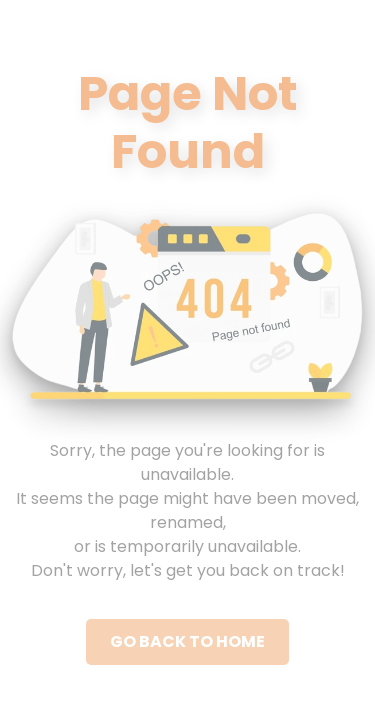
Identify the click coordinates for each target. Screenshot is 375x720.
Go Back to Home (187, 642)
